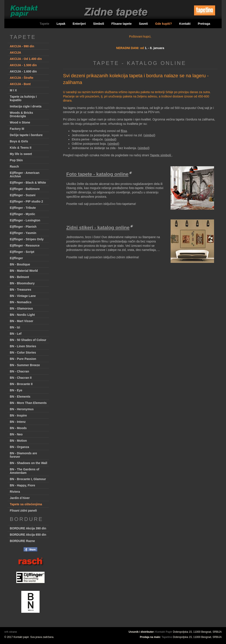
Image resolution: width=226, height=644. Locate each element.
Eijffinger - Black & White (28, 183)
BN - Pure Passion (23, 359)
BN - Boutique (20, 264)
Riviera (15, 492)
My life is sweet (21, 154)
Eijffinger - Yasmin (23, 233)
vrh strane (11, 632)
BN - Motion (18, 441)
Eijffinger (16, 258)
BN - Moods (18, 428)
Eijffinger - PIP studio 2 (26, 201)
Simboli (99, 24)
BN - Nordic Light (22, 315)
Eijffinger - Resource (25, 245)
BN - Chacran (19, 371)
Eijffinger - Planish (23, 227)
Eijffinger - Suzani (23, 195)
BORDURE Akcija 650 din (28, 535)
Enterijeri (79, 24)
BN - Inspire (18, 415)
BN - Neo (16, 434)
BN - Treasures (21, 290)
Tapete (45, 24)
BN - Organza (19, 447)
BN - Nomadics (21, 302)
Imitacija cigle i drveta (26, 106)
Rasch (14, 166)
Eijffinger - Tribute (23, 208)
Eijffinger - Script (22, 252)
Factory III (17, 129)
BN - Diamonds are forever (23, 455)
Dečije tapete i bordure (26, 135)
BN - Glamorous (21, 308)
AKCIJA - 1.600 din (23, 71)
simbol (149, 135)
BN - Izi (15, 327)
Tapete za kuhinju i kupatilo (23, 98)
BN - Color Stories (23, 352)
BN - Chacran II (21, 378)
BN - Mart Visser (22, 321)
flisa (124, 131)
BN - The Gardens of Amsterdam (24, 471)
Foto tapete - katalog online (97, 174)
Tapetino (167, 637)
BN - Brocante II (21, 384)
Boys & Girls (19, 141)
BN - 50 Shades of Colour (28, 340)
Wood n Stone (20, 122)
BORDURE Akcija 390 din (28, 528)
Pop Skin (16, 160)
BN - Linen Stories (23, 346)
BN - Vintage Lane (23, 296)
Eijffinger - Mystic (22, 214)
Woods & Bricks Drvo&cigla (21, 114)
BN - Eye (16, 390)
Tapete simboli (161, 155)
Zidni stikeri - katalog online (98, 228)
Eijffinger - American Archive (25, 175)
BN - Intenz (18, 422)
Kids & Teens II (21, 148)
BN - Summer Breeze (25, 365)
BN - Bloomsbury (22, 283)
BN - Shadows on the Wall (28, 463)
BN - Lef (16, 334)
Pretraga (204, 24)
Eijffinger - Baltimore (25, 189)
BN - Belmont (19, 277)
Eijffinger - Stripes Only (27, 239)
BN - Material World (24, 271)
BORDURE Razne (22, 541)
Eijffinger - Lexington (25, 220)
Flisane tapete (121, 24)
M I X (13, 90)
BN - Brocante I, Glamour (28, 479)
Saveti (143, 24)
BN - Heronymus (22, 409)
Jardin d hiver (20, 498)
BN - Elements (20, 397)
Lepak (61, 24)
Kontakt (185, 24)
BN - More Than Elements (28, 403)
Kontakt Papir (164, 632)
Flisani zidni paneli (23, 511)
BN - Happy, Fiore (22, 485)
